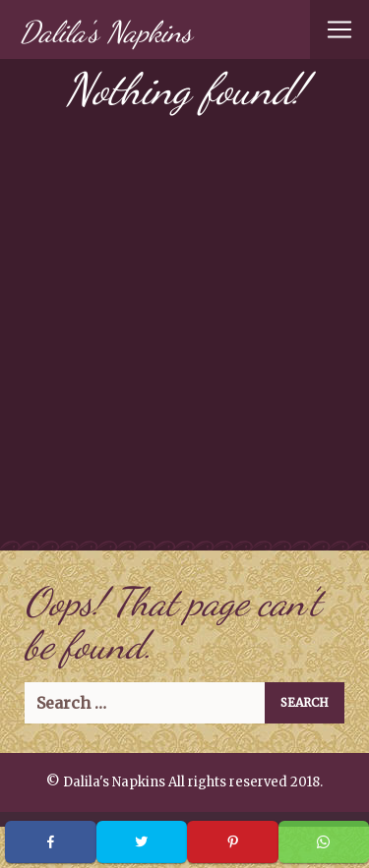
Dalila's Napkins (106, 31)
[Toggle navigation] (339, 29)
